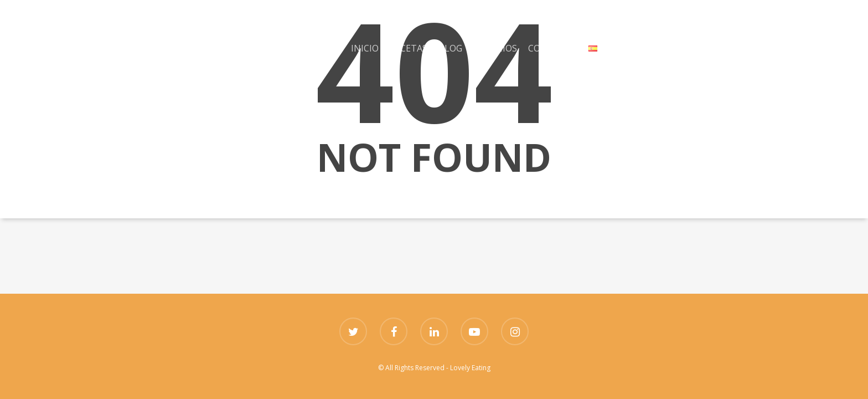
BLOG (450, 48)
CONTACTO (553, 48)
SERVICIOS (495, 48)
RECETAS (409, 48)
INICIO (365, 48)
